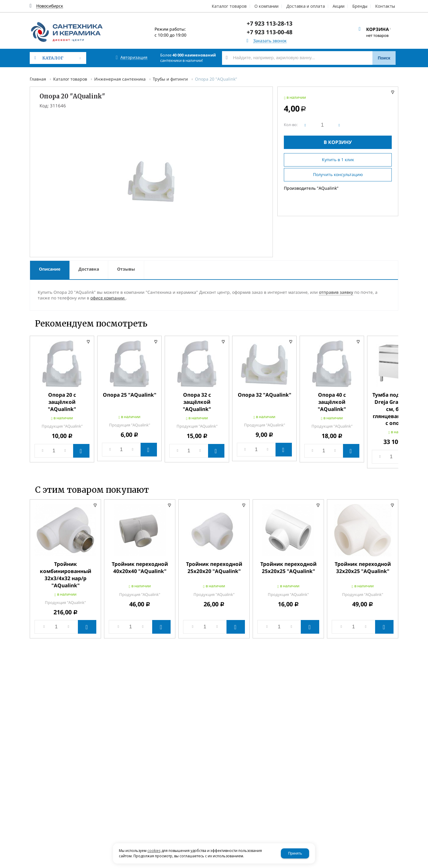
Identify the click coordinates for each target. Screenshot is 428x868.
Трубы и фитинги (170, 79)
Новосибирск (50, 6)
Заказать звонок (270, 41)
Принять (295, 853)
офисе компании (108, 298)
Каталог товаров (70, 79)
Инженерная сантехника (120, 79)
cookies (154, 851)
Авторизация (134, 58)
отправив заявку (336, 292)
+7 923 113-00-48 (270, 32)
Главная (38, 79)
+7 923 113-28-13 (270, 23)
